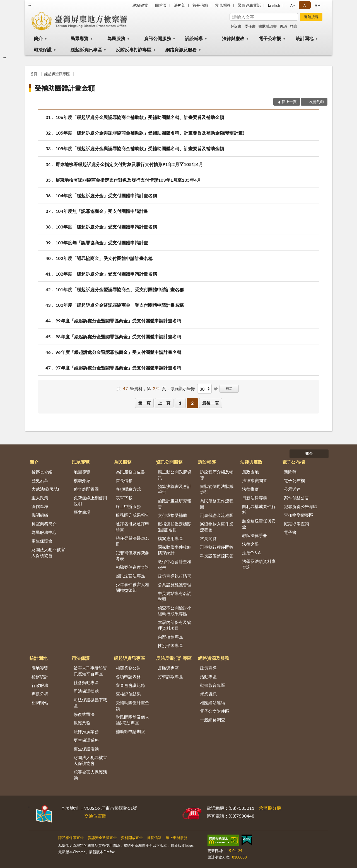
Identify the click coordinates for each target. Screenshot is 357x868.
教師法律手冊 (255, 535)
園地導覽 (40, 668)
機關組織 (40, 515)
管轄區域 (40, 506)
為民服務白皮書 (130, 472)
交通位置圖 (95, 816)
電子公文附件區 (215, 711)
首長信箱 (200, 5)
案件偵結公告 (296, 498)
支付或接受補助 (173, 515)
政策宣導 (208, 668)
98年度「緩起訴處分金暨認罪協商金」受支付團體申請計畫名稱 (118, 336)
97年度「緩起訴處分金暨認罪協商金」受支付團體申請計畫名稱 (118, 368)
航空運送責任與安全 (259, 524)
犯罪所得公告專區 (301, 506)
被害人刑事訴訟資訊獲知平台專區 (90, 671)
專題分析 (40, 694)
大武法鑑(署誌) (45, 489)
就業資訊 (208, 694)
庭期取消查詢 (296, 524)
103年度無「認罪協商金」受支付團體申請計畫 (102, 243)
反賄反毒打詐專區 (134, 49)
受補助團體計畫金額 (65, 88)
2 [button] (192, 403)
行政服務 (40, 685)
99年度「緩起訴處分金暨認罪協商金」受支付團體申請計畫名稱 (118, 321)
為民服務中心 (44, 532)
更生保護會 (42, 541)
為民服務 (116, 38)
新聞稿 (290, 472)
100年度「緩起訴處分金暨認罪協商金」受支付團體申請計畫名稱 (120, 305)
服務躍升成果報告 (132, 515)
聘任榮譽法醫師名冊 (132, 541)
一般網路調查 (213, 720)
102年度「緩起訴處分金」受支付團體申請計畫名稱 (106, 274)
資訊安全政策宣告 (102, 838)
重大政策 (40, 498)
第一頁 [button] (144, 403)
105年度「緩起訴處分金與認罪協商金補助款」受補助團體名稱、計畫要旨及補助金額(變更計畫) (150, 133)
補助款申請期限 (130, 731)
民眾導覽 (79, 38)
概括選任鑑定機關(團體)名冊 (175, 527)
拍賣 (294, 26)
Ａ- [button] (292, 5)
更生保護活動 (86, 749)
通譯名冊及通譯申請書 (132, 527)
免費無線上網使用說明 (90, 501)
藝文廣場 (82, 512)
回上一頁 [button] (289, 102)
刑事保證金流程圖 (217, 515)
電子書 (290, 532)
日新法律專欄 (255, 498)
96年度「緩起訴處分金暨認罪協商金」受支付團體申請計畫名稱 (118, 352)
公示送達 (292, 489)
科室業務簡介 (44, 524)
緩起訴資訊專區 (86, 49)
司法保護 (43, 49)
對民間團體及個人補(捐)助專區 (132, 720)
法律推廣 (250, 489)
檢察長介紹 (42, 472)
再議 (283, 26)
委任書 (250, 26)
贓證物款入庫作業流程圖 (217, 527)
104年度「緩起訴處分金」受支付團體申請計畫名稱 (106, 195)
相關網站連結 (213, 702)
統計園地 (305, 38)
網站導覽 (140, 5)
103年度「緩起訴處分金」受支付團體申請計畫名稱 (106, 227)
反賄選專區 (168, 668)
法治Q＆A (251, 553)
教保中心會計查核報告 (175, 564)
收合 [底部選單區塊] (309, 453)
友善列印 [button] (317, 102)
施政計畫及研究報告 (175, 504)
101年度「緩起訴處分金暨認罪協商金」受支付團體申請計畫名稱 (120, 289)
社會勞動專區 (86, 682)
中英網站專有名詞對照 (175, 596)
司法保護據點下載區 (90, 703)
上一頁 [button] (164, 403)
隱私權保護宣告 (71, 838)
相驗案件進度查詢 (132, 567)
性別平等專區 (170, 645)
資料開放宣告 (132, 838)
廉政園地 (250, 472)
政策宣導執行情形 (175, 576)
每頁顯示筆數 (183, 388)
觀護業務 (82, 723)
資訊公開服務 (158, 38)
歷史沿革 (40, 480)
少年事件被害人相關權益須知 (132, 587)
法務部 (180, 5)
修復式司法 (84, 714)
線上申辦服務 (128, 506)
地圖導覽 (82, 472)
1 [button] (180, 403)
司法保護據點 (86, 691)
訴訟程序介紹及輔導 (217, 475)
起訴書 (236, 26)
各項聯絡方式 (128, 489)
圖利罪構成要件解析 (259, 509)
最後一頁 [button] (211, 403)
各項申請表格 (128, 677)
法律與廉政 (233, 38)
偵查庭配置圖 (86, 489)
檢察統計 (40, 677)
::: (30, 4)
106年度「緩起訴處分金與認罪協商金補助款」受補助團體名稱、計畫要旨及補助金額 (140, 117)
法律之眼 (250, 544)
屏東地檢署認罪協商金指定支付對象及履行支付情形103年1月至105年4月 (128, 180)
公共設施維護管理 (175, 585)
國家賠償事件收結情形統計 (175, 550)
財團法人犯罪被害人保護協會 (48, 552)
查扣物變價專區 (299, 515)
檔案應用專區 (170, 538)
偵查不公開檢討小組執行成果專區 (175, 611)
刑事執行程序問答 (217, 547)
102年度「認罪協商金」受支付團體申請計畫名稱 (104, 258)
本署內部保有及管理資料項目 (175, 625)
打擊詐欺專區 (170, 677)
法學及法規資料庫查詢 (259, 564)
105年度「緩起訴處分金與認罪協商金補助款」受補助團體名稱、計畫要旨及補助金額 (140, 148)
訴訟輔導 (194, 38)
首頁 (34, 74)
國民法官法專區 (130, 576)
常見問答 (223, 5)
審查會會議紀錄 (130, 685)
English (274, 5)
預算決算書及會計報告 (175, 489)
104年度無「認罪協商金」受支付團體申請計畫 (102, 211)
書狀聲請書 (268, 26)
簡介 (38, 38)
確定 (229, 388)
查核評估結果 (128, 694)
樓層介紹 (82, 480)
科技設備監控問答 (217, 556)
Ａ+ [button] (317, 5)
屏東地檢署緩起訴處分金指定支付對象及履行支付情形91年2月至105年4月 (129, 164)
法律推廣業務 (86, 731)
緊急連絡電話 (249, 5)
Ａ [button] (305, 5)
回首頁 (161, 5)
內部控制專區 (170, 637)
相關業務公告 (128, 668)
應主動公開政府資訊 (175, 475)
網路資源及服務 (181, 49)
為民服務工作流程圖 (217, 504)
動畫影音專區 (213, 685)
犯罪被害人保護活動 (90, 775)
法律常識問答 (255, 480)
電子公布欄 (270, 38)
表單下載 (124, 498)
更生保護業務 (86, 740)
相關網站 (40, 702)
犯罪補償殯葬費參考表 (132, 555)
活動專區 (208, 677)
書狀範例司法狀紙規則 (217, 489)
